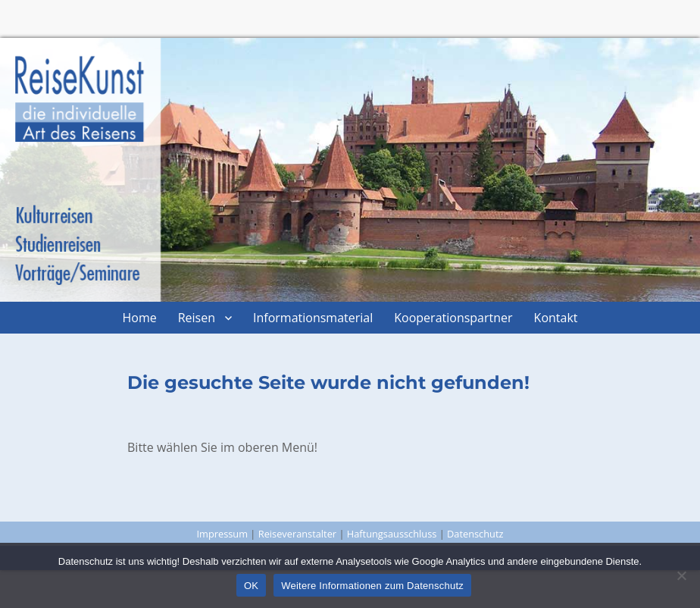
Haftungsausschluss (392, 534)
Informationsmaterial (313, 318)
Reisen (197, 318)
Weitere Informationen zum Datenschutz (372, 586)
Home (139, 318)
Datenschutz (475, 534)
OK (251, 586)
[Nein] (681, 575)
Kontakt (556, 318)
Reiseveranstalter (297, 534)
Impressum (222, 534)
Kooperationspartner (453, 318)
